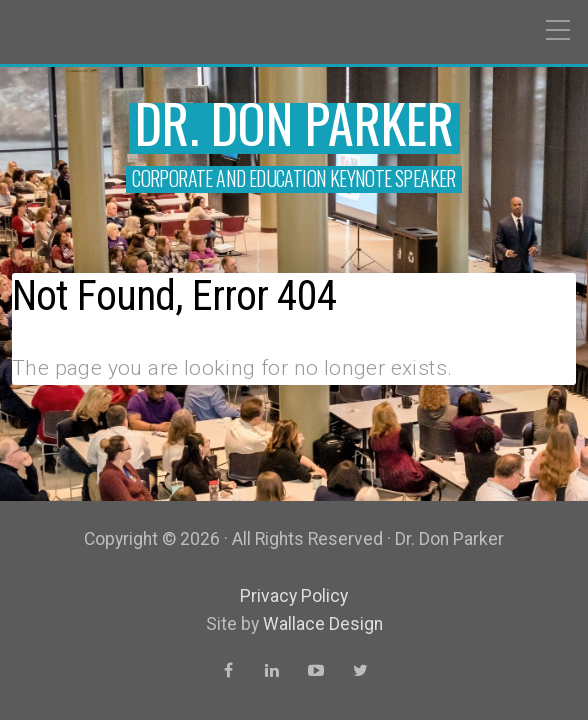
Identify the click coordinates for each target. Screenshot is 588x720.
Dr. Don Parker (294, 122)
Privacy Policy (294, 596)
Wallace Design (323, 624)
